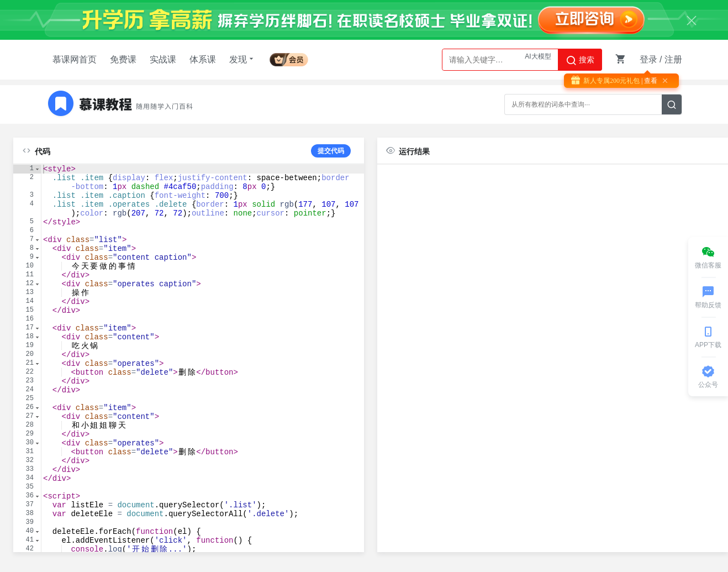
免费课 (123, 59)
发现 (242, 59)
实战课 (163, 59)
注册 (673, 59)
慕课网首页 (75, 59)
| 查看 (648, 81)
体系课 (203, 59)
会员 (289, 58)
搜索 (580, 60)
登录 (648, 59)
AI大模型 (538, 60)
